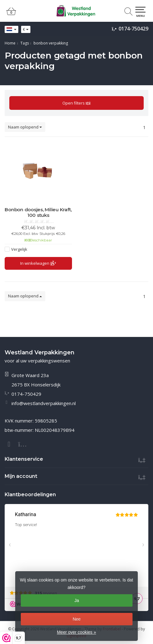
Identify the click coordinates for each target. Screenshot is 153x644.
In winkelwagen (38, 263)
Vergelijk (19, 249)
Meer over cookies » (76, 632)
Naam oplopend (25, 127)
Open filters (76, 103)
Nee (77, 619)
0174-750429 (133, 29)
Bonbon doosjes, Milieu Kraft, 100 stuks (38, 212)
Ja (77, 600)
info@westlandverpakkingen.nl (44, 403)
